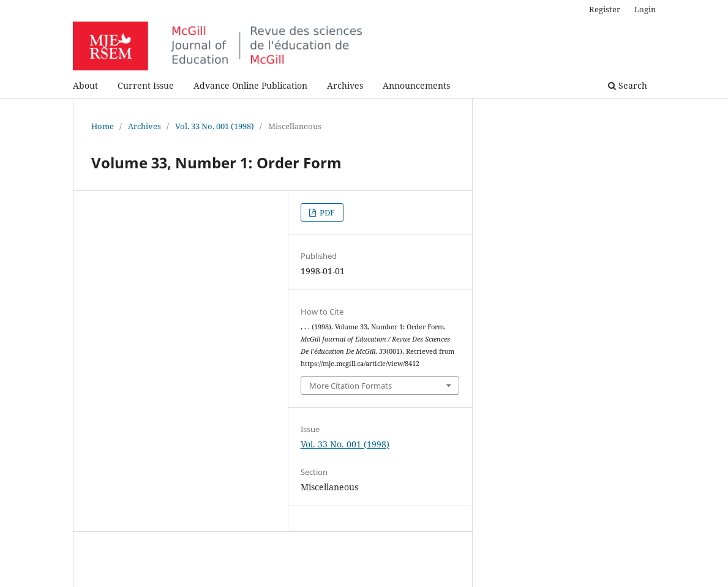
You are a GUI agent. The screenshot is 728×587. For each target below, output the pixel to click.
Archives (345, 85)
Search (628, 85)
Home (103, 126)
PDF (326, 212)
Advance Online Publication (250, 85)
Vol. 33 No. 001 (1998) (215, 126)
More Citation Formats (351, 386)
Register (605, 9)
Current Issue (146, 85)
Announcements (416, 85)
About (85, 85)
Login (645, 9)
